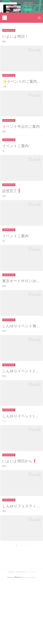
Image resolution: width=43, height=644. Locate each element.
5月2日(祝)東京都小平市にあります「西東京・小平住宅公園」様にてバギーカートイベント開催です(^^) (21, 271)
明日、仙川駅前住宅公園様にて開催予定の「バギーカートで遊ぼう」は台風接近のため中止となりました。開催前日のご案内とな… (21, 145)
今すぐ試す (28, 10)
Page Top (21, 625)
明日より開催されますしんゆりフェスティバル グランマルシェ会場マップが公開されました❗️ (21, 571)
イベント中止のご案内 (21, 136)
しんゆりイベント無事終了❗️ (21, 365)
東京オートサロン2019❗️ (21, 314)
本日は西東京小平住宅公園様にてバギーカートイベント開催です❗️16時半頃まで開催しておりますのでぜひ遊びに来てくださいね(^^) (21, 219)
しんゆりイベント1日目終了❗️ (21, 465)
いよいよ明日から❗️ (20, 514)
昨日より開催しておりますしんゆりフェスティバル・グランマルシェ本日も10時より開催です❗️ (21, 422)
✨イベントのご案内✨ (21, 85)
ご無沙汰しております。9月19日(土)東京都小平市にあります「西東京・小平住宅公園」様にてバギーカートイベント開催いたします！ (21, 93)
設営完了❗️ (12, 211)
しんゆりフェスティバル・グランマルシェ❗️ (21, 562)
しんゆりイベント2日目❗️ (21, 414)
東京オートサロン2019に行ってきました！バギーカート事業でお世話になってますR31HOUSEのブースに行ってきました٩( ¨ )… (21, 322)
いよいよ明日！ (15, 36)
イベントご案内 (15, 162)
